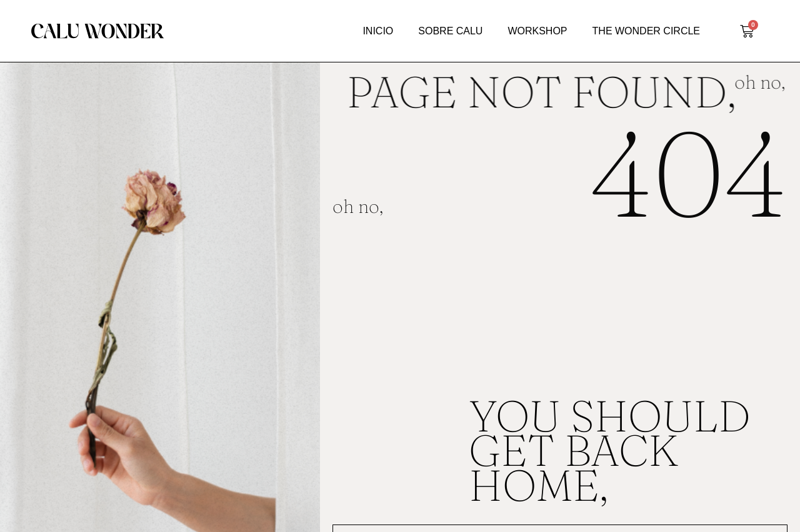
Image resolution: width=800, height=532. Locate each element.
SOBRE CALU (450, 31)
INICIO (378, 31)
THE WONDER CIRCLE (646, 31)
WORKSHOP (537, 31)
